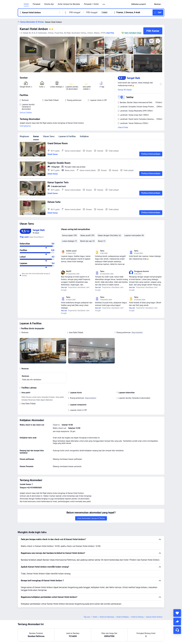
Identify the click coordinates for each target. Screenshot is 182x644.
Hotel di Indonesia (107, 617)
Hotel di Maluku (123, 617)
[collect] (177, 613)
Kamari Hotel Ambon (34, 29)
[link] (139, 4)
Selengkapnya (25, 126)
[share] (177, 622)
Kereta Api (49, 4)
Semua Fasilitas (26, 113)
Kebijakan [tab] (84, 136)
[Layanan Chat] (177, 630)
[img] (47, 54)
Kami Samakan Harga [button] (133, 33)
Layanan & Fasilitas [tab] (67, 136)
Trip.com (87, 617)
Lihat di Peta (123, 127)
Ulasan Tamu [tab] (49, 136)
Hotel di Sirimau (138, 617)
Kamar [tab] (36, 136)
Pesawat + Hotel (91, 4)
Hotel (26, 4)
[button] (104, 4)
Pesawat (37, 4)
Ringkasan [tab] (24, 136)
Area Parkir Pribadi (76, 332)
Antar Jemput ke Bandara (69, 4)
